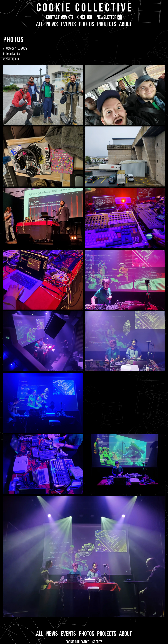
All (40, 24)
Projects (107, 24)
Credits (97, 642)
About (126, 24)
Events (68, 24)
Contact (53, 17)
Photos (87, 24)
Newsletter (106, 17)
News (52, 24)
